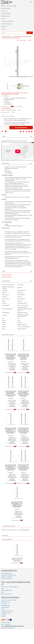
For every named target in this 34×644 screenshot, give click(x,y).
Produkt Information (6, 277)
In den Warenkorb (21, 128)
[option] (7, 86)
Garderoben (5, 11)
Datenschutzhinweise (6, 594)
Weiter (29, 40)
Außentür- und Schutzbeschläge (9, 6)
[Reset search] (25, 33)
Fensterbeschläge (6, 8)
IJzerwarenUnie (11, 628)
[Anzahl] (5, 128)
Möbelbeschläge (6, 16)
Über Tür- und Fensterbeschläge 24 (10, 587)
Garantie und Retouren (7, 579)
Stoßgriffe (4, 26)
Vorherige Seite (22, 40)
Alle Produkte (17, 36)
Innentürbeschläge (6, 14)
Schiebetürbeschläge (7, 24)
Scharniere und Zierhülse (8, 21)
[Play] (18, 151)
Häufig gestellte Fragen (7, 590)
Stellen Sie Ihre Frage (6, 573)
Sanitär (3, 19)
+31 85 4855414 (7, 622)
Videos (3, 589)
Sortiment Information (7, 275)
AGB (2, 592)
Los (30, 33)
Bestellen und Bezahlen (7, 577)
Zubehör (4, 29)
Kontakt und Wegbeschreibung (9, 575)
